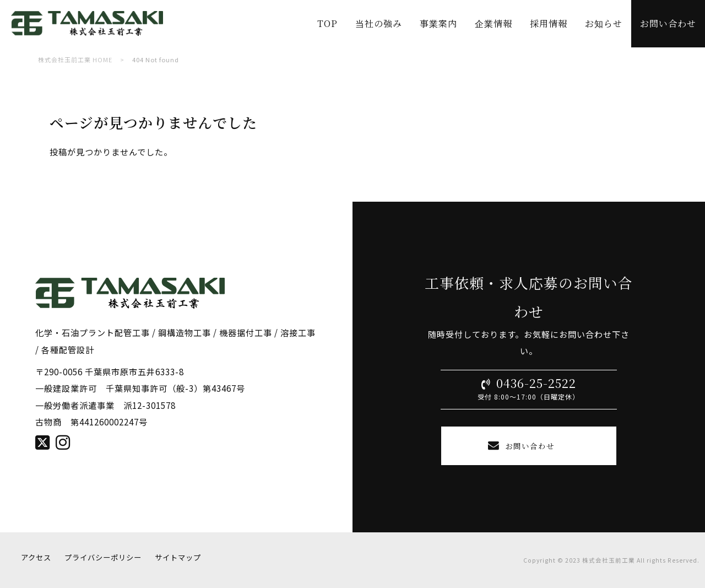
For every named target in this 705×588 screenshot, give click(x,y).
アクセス (36, 557)
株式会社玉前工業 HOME (75, 60)
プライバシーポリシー (103, 557)
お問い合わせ (529, 446)
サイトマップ (178, 557)
